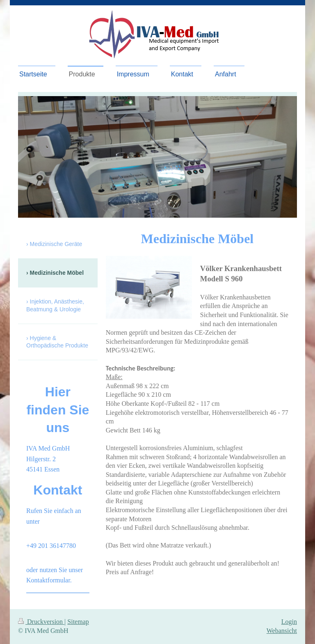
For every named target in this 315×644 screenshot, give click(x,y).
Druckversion (41, 622)
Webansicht (282, 631)
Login (289, 622)
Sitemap (78, 622)
